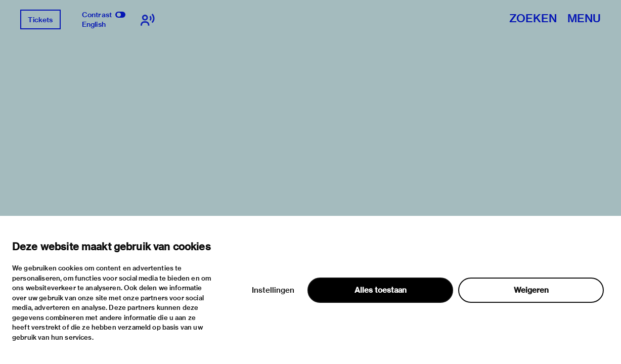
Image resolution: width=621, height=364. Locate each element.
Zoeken (533, 19)
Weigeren (531, 290)
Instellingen (273, 290)
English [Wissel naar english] (94, 24)
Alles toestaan (381, 290)
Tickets (40, 20)
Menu (584, 19)
